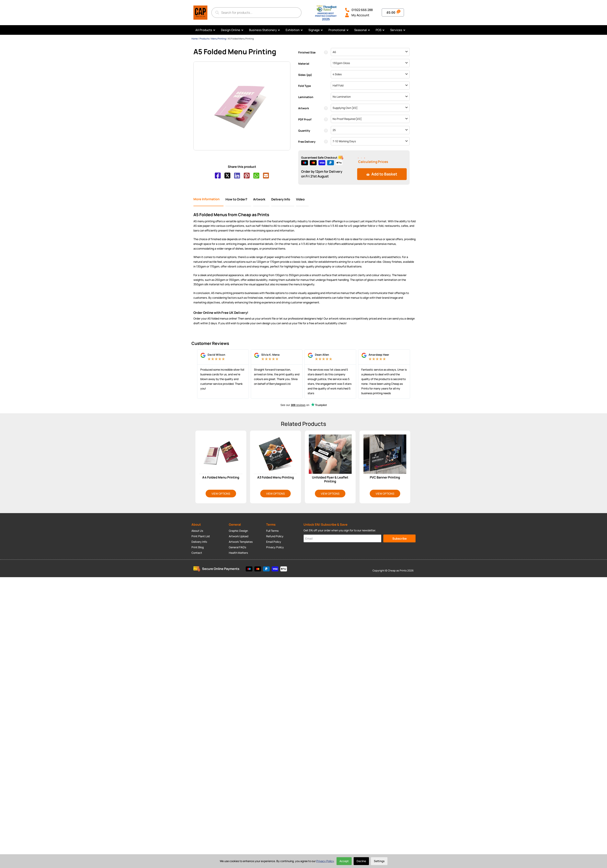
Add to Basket (382, 174)
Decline (361, 861)
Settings (379, 861)
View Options (221, 493)
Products (204, 39)
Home (195, 39)
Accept (344, 861)
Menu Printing (219, 39)
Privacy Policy (325, 861)
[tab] (208, 199)
